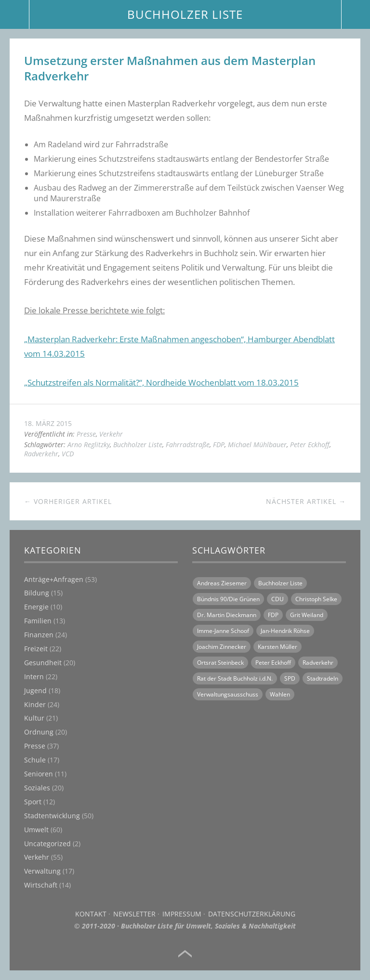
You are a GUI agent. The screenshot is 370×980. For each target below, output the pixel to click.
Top (185, 954)
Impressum (182, 914)
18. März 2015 (48, 423)
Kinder (35, 704)
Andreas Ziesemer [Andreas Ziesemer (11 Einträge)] (222, 583)
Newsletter (134, 914)
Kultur (34, 718)
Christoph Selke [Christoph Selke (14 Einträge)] (316, 599)
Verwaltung (42, 871)
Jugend (35, 690)
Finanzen (39, 635)
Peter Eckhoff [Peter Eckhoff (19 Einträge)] (273, 663)
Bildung (37, 593)
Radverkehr (41, 454)
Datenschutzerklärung (252, 914)
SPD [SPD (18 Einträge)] (290, 678)
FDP (219, 445)
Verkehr (111, 434)
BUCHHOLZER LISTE (185, 14)
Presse (86, 434)
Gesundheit (43, 663)
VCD (68, 454)
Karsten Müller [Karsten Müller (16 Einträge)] (277, 647)
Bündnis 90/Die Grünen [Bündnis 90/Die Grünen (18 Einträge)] (228, 599)
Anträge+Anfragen (54, 579)
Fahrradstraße (188, 445)
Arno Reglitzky (89, 445)
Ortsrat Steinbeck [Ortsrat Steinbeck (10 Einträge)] (220, 663)
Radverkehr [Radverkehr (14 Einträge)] (318, 663)
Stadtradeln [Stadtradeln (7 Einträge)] (323, 678)
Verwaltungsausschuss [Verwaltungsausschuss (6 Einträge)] (228, 694)
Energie (36, 607)
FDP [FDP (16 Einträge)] (273, 615)
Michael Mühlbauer (257, 445)
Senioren (39, 774)
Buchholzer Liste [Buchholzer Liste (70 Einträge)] (280, 583)
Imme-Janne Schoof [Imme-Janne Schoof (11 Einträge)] (223, 631)
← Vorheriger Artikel (68, 501)
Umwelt (36, 830)
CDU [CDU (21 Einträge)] (277, 599)
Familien (38, 621)
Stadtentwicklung (52, 816)
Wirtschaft (41, 885)
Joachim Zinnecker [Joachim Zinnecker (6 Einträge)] (222, 647)
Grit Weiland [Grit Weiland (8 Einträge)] (307, 615)
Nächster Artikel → (306, 501)
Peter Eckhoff (310, 445)
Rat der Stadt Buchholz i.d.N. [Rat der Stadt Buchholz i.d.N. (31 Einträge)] (235, 678)
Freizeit (36, 649)
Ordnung (39, 732)
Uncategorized (47, 844)
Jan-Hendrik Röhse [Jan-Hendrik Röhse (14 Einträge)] (285, 631)
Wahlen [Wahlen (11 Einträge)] (280, 694)
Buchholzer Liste (138, 445)
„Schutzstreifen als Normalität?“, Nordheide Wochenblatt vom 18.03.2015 (161, 382)
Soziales (37, 788)
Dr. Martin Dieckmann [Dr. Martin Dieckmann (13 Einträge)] (227, 615)
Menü (15, 14)
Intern (34, 677)
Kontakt (91, 914)
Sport (33, 802)
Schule (35, 760)
